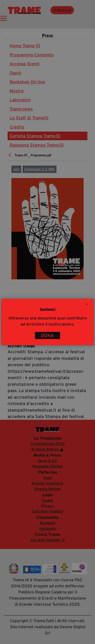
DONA (48, 335)
